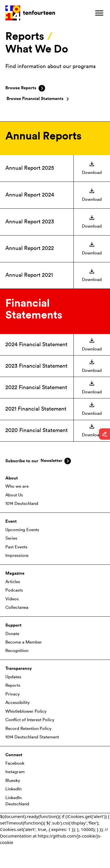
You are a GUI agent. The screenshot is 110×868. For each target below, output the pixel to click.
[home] (30, 13)
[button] (99, 13)
